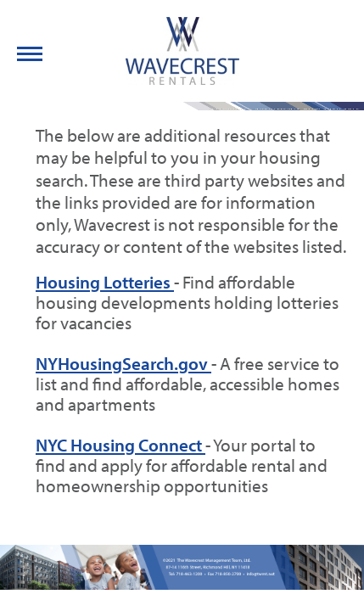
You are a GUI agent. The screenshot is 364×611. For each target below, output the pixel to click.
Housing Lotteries (105, 282)
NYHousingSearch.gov (123, 363)
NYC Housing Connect (120, 445)
